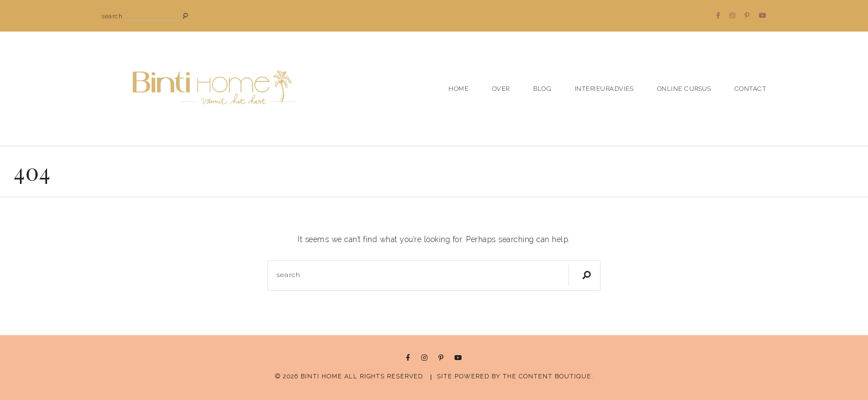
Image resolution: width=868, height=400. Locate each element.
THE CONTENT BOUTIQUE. (548, 376)
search (112, 16)
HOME (458, 89)
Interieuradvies (604, 89)
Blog (542, 89)
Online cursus (684, 89)
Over (501, 89)
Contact (751, 89)
